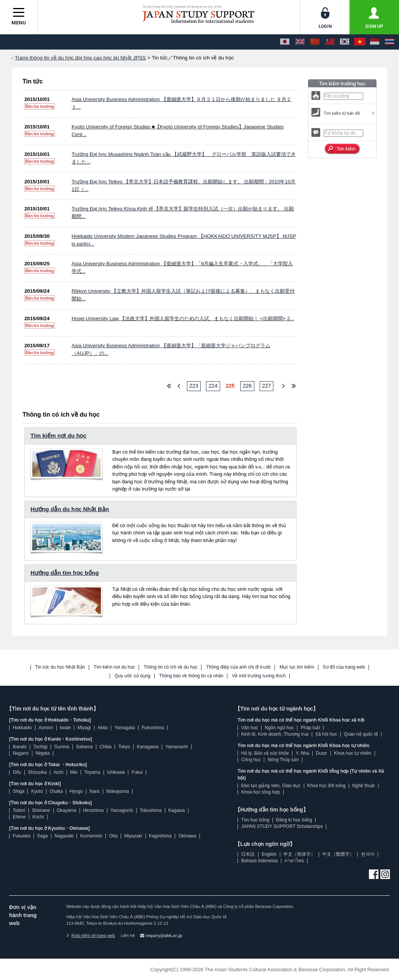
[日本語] (285, 42)
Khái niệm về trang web (91, 935)
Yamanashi (176, 747)
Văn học (249, 728)
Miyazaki (133, 836)
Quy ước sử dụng (132, 676)
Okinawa (188, 836)
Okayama (66, 810)
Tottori (19, 810)
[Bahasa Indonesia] (375, 42)
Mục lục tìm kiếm (297, 667)
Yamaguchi (122, 810)
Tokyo (124, 747)
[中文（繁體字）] (330, 42)
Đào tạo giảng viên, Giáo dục (271, 786)
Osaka (56, 791)
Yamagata (124, 728)
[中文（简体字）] (315, 42)
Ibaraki (19, 747)
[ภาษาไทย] (389, 42)
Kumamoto (91, 836)
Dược (321, 753)
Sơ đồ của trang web (344, 667)
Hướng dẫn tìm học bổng (65, 573)
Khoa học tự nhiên (353, 753)
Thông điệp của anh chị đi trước (238, 667)
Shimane (41, 810)
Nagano (21, 753)
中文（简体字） (299, 854)
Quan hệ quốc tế (361, 734)
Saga (42, 836)
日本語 (248, 854)
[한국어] (345, 42)
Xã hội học (326, 734)
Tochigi (40, 747)
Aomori (46, 728)
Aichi (58, 772)
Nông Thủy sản (283, 760)
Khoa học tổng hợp (260, 792)
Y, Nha (302, 753)
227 (266, 386)
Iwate (65, 728)
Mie (74, 772)
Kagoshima (160, 836)
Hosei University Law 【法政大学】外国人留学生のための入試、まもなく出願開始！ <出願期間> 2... (183, 318)
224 (213, 386)
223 (194, 386)
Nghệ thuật (363, 786)
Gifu (17, 772)
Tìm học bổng (255, 820)
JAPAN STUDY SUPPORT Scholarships (282, 826)
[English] (300, 42)
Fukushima (153, 728)
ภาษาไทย (294, 861)
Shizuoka (37, 772)
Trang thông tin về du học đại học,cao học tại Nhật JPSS (80, 58)
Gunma (61, 747)
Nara (94, 791)
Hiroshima (93, 810)
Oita (113, 836)
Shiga (18, 791)
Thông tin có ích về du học (170, 667)
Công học (251, 760)
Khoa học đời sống (326, 786)
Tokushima (151, 810)
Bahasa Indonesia (259, 861)
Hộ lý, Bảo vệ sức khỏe (265, 753)
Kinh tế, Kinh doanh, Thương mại (275, 734)
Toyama (92, 772)
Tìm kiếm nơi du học (58, 435)
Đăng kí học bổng (294, 820)
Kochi (38, 817)
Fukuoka (21, 836)
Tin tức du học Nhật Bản (60, 667)
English (269, 854)
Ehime (19, 817)
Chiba (105, 747)
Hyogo (76, 791)
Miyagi (84, 728)
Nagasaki (64, 836)
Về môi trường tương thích (259, 676)
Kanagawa (148, 747)
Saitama (84, 747)
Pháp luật (310, 728)
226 (247, 386)
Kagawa (176, 810)
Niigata (42, 753)
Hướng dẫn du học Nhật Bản (70, 509)
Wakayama (118, 791)
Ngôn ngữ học (279, 728)
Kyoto (37, 791)
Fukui (137, 772)
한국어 (368, 854)
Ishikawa (116, 772)
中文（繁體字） (338, 854)
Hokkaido (22, 728)
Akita (103, 728)
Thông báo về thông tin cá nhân (191, 676)
